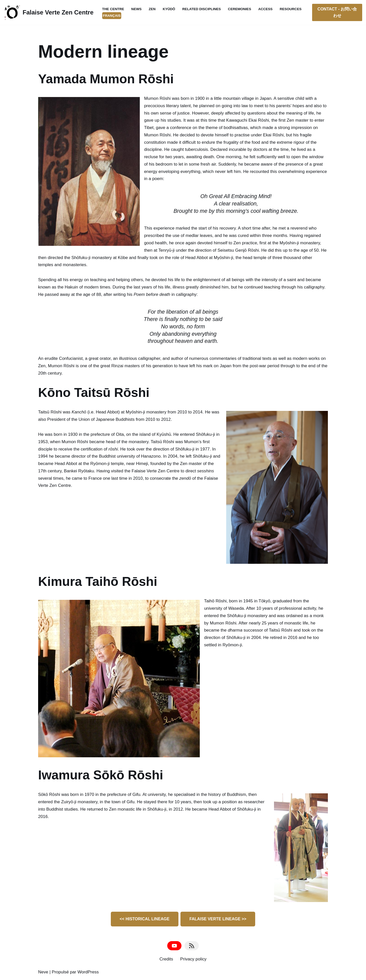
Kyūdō (169, 9)
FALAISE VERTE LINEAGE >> (218, 920)
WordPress (88, 973)
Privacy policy (193, 960)
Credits (166, 960)
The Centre (113, 9)
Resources (291, 9)
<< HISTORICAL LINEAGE (145, 920)
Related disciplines (202, 9)
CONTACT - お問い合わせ (337, 12)
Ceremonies (240, 9)
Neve (43, 973)
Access (266, 9)
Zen (152, 9)
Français (112, 16)
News (137, 9)
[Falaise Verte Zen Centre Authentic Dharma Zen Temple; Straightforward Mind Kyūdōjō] (49, 12)
